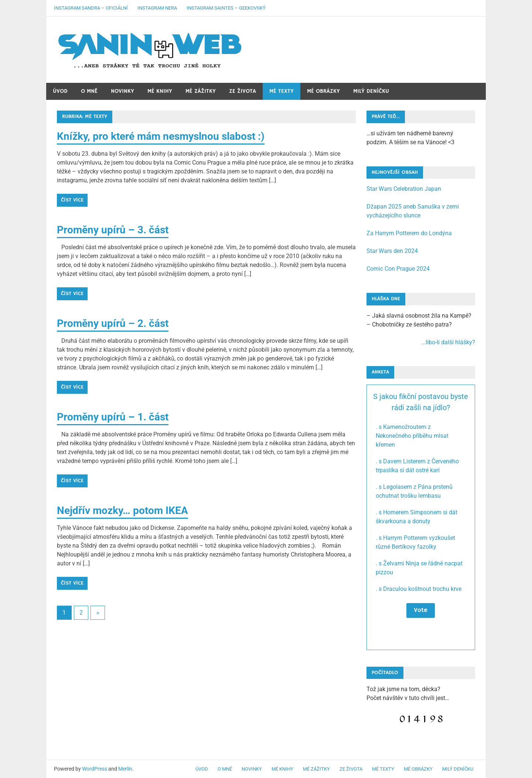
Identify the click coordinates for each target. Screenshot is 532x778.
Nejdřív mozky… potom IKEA (122, 510)
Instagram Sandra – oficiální (91, 8)
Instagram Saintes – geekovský (226, 8)
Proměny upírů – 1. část (113, 417)
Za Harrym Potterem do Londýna (409, 233)
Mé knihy (160, 91)
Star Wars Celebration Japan (404, 189)
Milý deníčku (371, 91)
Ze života (243, 91)
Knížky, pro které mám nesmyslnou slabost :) (161, 136)
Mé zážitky (201, 91)
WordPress (95, 769)
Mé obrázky (323, 91)
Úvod (60, 91)
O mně (89, 91)
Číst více (72, 200)
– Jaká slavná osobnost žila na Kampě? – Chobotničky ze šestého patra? (421, 329)
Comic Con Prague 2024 (398, 269)
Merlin (125, 769)
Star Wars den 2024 (392, 251)
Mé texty (282, 91)
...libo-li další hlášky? (448, 342)
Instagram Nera (157, 8)
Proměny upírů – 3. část (113, 230)
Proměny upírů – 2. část (113, 323)
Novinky (122, 91)
